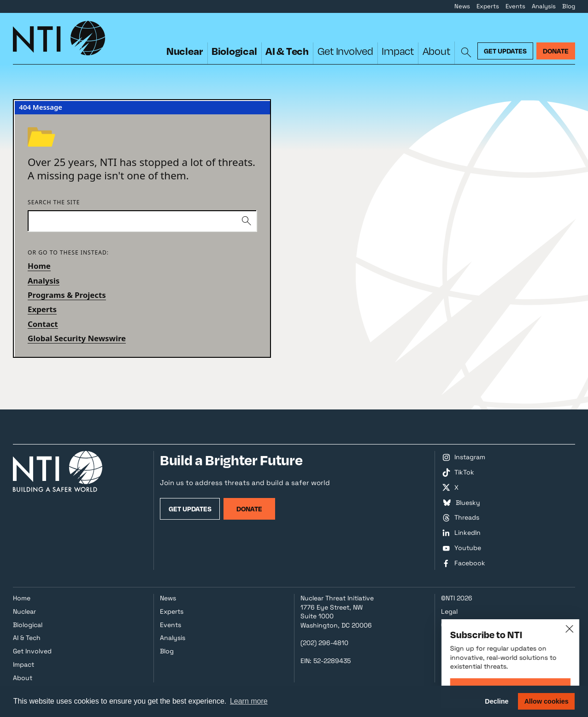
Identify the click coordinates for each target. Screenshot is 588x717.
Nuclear (185, 51)
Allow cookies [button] (547, 701)
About (436, 51)
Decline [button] (497, 701)
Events (515, 6)
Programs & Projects (67, 295)
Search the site (54, 203)
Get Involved (345, 51)
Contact (43, 324)
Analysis (544, 6)
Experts (488, 6)
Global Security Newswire (77, 338)
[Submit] (247, 221)
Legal (449, 611)
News (462, 6)
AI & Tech (287, 51)
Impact (398, 51)
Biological (234, 51)
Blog (569, 6)
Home (39, 266)
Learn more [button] (249, 701)
